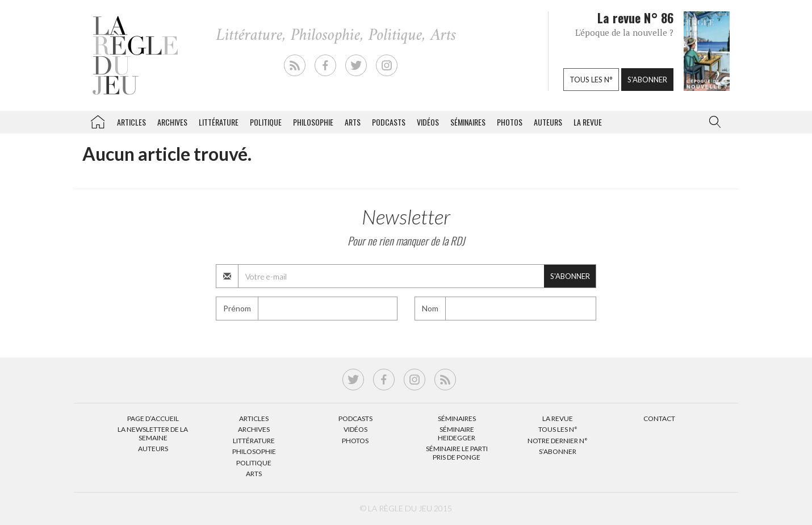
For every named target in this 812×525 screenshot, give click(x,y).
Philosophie (313, 122)
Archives (172, 122)
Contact (659, 418)
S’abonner (558, 451)
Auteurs (548, 122)
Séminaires (468, 122)
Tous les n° (591, 80)
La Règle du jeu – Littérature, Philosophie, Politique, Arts (98, 120)
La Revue (558, 418)
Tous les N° (558, 429)
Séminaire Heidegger (457, 433)
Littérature (219, 122)
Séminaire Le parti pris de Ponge (457, 453)
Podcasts (389, 122)
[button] (713, 122)
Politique (266, 122)
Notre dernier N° (558, 441)
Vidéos (428, 122)
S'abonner (647, 80)
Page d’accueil (153, 418)
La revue (588, 122)
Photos (510, 122)
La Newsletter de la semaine (153, 433)
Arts (353, 122)
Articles (131, 122)
